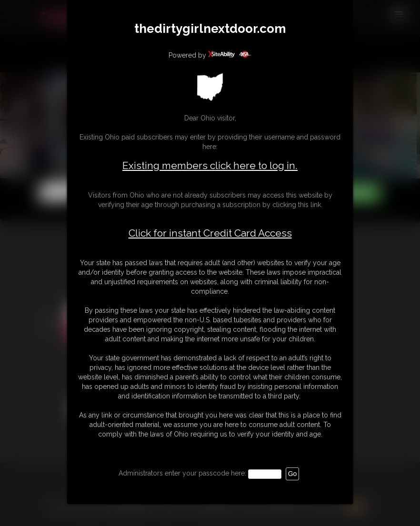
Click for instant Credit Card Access (210, 233)
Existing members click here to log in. (210, 165)
